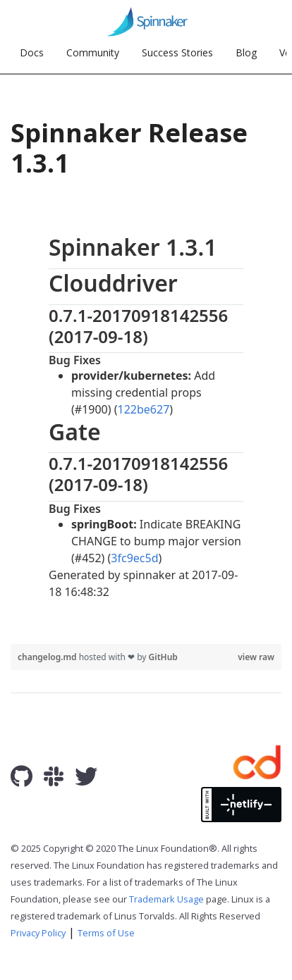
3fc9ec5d (134, 558)
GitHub (163, 657)
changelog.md (48, 657)
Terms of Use (106, 933)
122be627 (144, 409)
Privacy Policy (38, 933)
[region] (146, 416)
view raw (256, 657)
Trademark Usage (166, 899)
